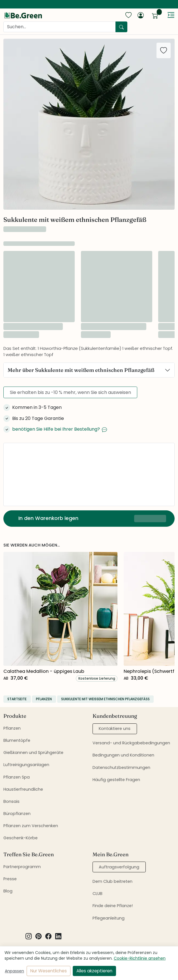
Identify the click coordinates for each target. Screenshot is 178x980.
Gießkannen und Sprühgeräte (33, 753)
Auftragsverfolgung (119, 867)
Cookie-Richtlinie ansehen (140, 958)
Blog (8, 891)
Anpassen (14, 971)
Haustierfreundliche (23, 789)
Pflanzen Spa (17, 777)
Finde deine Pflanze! (113, 906)
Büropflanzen (17, 814)
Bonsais (11, 801)
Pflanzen (44, 699)
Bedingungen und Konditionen (123, 755)
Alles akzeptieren (94, 971)
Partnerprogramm (22, 867)
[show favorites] (128, 15)
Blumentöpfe (17, 740)
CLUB (97, 894)
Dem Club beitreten (112, 881)
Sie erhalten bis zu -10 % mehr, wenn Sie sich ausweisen (70, 392)
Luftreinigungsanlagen (26, 765)
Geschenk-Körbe (21, 838)
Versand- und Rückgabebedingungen (131, 743)
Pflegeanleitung (109, 918)
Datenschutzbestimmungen (121, 767)
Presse (10, 879)
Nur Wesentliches (49, 971)
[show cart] (155, 15)
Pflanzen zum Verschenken (31, 826)
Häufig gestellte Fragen (116, 780)
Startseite (17, 699)
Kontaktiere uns (115, 729)
